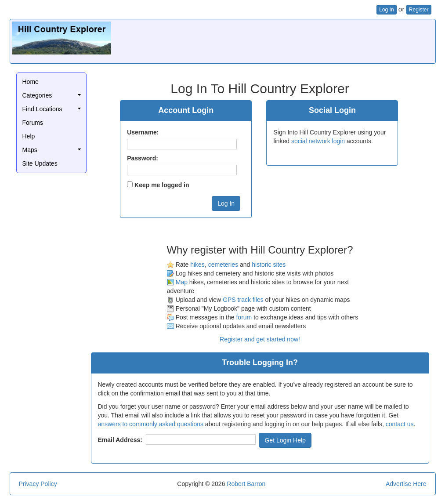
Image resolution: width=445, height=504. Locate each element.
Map (182, 282)
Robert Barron (246, 484)
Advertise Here (406, 484)
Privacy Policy (38, 484)
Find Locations (42, 109)
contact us (400, 424)
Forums (33, 123)
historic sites (269, 265)
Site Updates (40, 163)
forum (244, 317)
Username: (143, 132)
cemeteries (223, 265)
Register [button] (419, 10)
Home (31, 82)
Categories (37, 95)
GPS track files (243, 300)
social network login (318, 141)
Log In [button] (386, 10)
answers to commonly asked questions (151, 424)
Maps (30, 150)
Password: (143, 158)
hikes (197, 265)
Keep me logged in (162, 185)
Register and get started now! (260, 339)
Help (29, 136)
